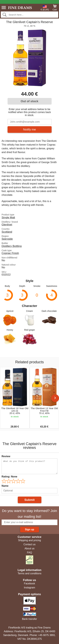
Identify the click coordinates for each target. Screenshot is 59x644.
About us (29, 548)
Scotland (7, 232)
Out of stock (30, 101)
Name (5, 486)
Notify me (29, 129)
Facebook (29, 583)
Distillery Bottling (12, 246)
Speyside (7, 239)
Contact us (29, 544)
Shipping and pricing (29, 540)
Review (6, 456)
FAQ (29, 553)
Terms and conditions (29, 573)
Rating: (9, 477)
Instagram (29, 588)
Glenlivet (7, 225)
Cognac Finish (10, 253)
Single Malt (8, 217)
